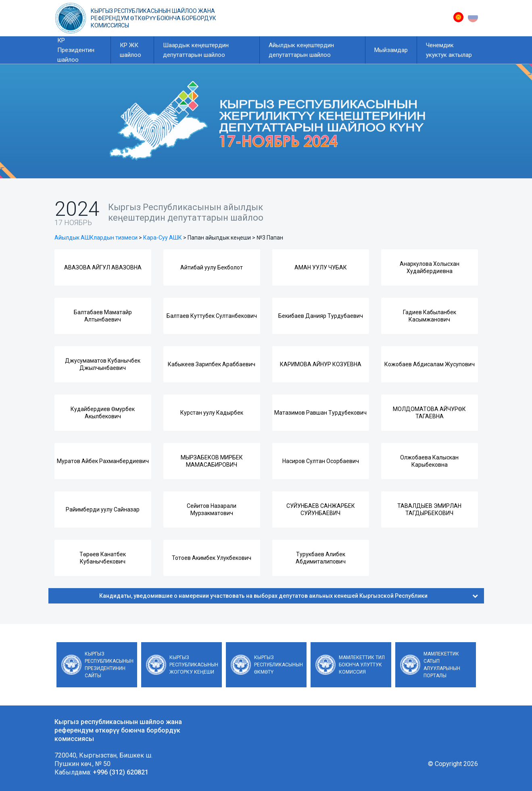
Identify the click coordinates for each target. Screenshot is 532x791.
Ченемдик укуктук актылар (449, 50)
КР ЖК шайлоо (130, 50)
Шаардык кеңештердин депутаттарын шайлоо (196, 50)
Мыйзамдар (391, 50)
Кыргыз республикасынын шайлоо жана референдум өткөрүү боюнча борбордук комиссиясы (153, 18)
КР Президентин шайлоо (76, 50)
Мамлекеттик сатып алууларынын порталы (442, 665)
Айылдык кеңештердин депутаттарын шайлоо (301, 50)
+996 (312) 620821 (121, 772)
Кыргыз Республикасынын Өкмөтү (279, 665)
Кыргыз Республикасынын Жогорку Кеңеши (194, 665)
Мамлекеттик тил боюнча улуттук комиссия (362, 665)
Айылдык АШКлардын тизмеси (96, 238)
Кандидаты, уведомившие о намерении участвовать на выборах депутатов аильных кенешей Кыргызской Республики (289, 596)
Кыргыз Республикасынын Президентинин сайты (109, 665)
